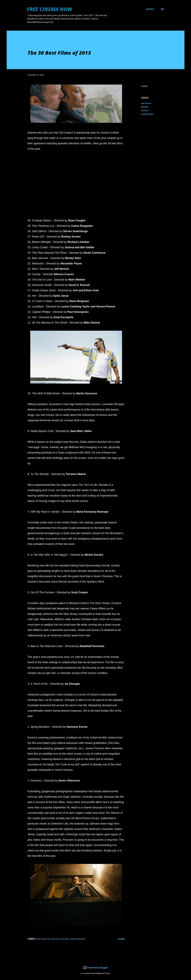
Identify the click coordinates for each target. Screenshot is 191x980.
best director (146, 103)
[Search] (150, 9)
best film (145, 107)
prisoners (145, 110)
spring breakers (147, 114)
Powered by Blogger (95, 968)
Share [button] (144, 86)
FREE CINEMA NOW (49, 9)
